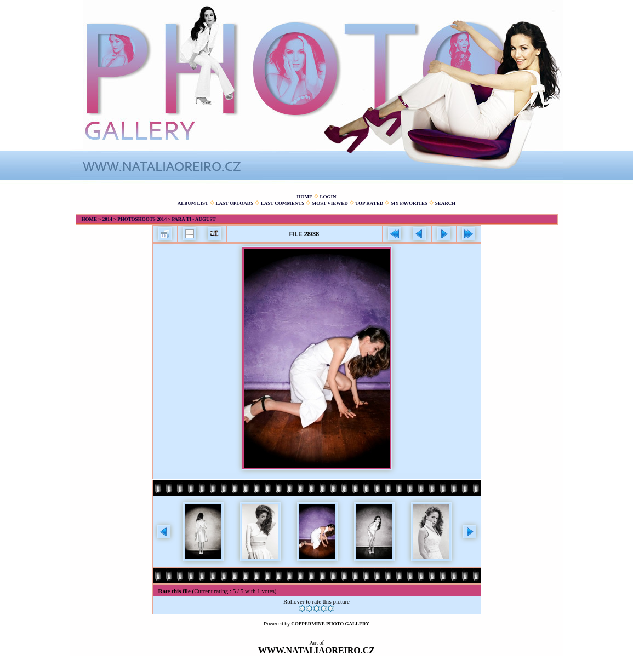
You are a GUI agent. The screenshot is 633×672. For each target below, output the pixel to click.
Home (304, 197)
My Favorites (409, 203)
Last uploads (235, 203)
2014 (107, 219)
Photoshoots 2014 (142, 219)
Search (446, 203)
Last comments (283, 203)
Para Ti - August (194, 219)
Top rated (369, 203)
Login (328, 197)
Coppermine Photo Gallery (330, 624)
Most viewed (330, 203)
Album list (193, 203)
